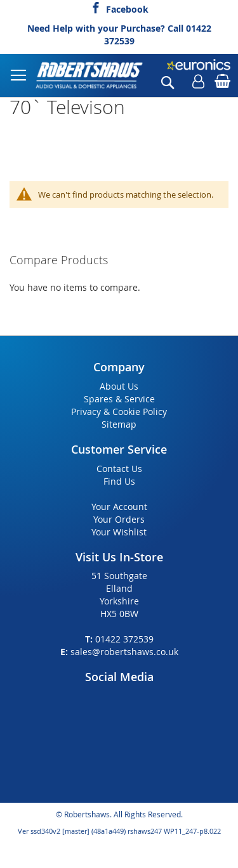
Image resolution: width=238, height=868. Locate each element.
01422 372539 (124, 639)
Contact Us (119, 469)
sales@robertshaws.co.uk (124, 652)
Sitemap (119, 424)
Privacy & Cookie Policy (119, 412)
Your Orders (119, 519)
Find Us (119, 481)
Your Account (119, 507)
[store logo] (90, 75)
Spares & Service (119, 399)
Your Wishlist (119, 532)
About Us (119, 386)
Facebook (127, 8)
